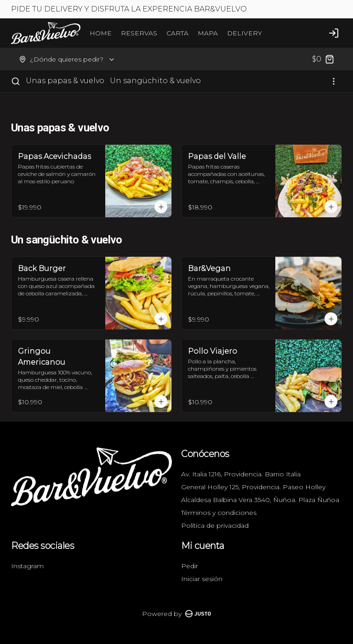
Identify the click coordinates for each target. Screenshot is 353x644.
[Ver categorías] (334, 81)
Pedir (190, 566)
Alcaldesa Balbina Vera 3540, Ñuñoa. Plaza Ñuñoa (260, 500)
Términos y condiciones (219, 513)
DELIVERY (245, 33)
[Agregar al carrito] (161, 207)
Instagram (27, 566)
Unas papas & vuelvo (65, 81)
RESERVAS (139, 33)
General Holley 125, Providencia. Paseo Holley (253, 487)
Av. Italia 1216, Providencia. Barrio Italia (241, 474)
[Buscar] (16, 81)
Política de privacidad (215, 525)
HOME (101, 33)
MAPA (208, 33)
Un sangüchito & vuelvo (155, 81)
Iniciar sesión (202, 579)
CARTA (177, 33)
